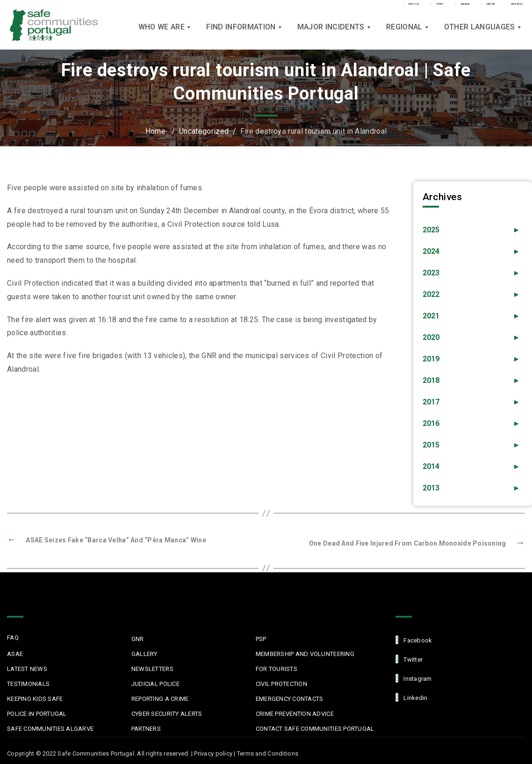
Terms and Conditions (268, 753)
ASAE (15, 654)
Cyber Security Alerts (167, 714)
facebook (414, 640)
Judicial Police (155, 684)
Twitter (409, 659)
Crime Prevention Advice (295, 714)
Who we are (165, 33)
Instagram (414, 678)
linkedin (411, 697)
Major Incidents (335, 33)
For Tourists (277, 669)
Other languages (483, 33)
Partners (146, 729)
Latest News (27, 669)
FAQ (13, 638)
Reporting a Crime (160, 699)
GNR (138, 639)
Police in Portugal (37, 714)
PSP (261, 639)
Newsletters (152, 669)
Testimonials (28, 684)
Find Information (244, 33)
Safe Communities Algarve (50, 729)
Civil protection (281, 684)
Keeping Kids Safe (35, 699)
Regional (408, 33)
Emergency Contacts (290, 699)
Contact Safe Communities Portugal (315, 729)
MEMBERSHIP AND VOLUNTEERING (305, 654)
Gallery (144, 654)
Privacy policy (213, 753)
